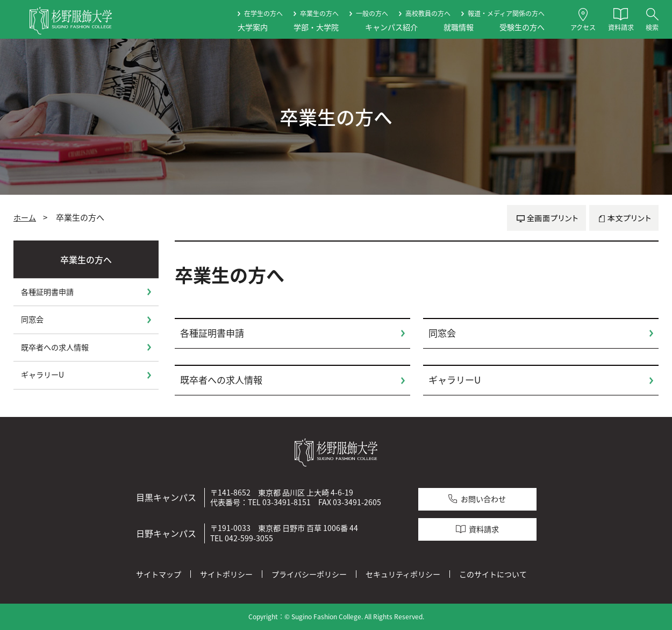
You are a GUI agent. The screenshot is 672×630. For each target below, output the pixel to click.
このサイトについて (493, 574)
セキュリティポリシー (403, 574)
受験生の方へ (522, 27)
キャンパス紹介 (391, 27)
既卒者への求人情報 (221, 380)
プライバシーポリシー (309, 574)
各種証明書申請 (212, 333)
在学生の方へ (263, 13)
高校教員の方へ (428, 13)
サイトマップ (159, 574)
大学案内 (253, 27)
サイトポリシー (226, 574)
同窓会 (442, 333)
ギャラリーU (455, 380)
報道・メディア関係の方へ (506, 13)
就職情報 (459, 27)
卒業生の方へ (319, 13)
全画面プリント (546, 218)
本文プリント (624, 218)
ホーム (25, 217)
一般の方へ (372, 13)
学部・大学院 (316, 27)
